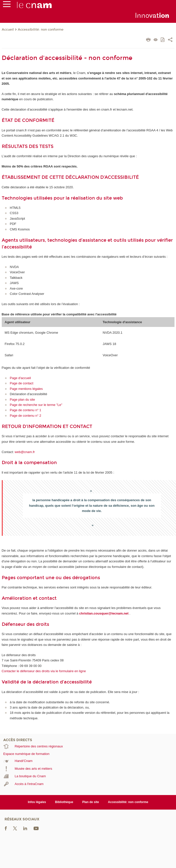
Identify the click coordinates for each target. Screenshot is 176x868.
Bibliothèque (64, 802)
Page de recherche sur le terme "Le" (36, 405)
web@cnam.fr (25, 452)
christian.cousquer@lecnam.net (104, 613)
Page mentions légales (26, 389)
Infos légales (37, 802)
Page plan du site (22, 400)
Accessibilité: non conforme (41, 30)
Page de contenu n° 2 (25, 416)
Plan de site (91, 802)
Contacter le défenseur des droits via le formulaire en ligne (44, 671)
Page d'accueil (20, 378)
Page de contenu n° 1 (25, 410)
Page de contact (22, 383)
